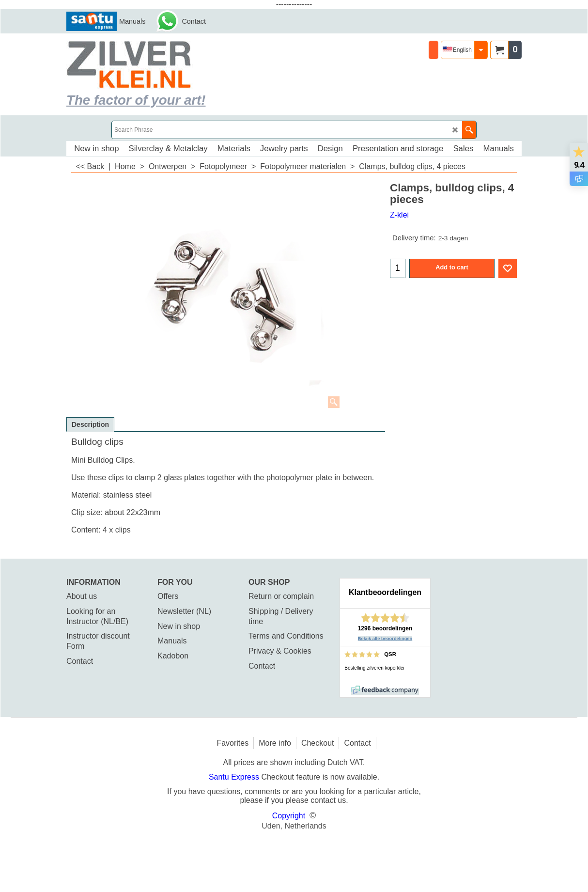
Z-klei (399, 215)
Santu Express (235, 777)
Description (90, 424)
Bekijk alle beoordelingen (385, 639)
